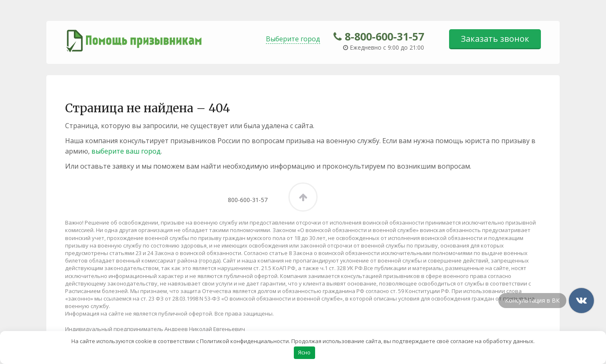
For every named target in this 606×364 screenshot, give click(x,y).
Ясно (304, 352)
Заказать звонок (495, 39)
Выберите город (293, 39)
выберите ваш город (126, 151)
